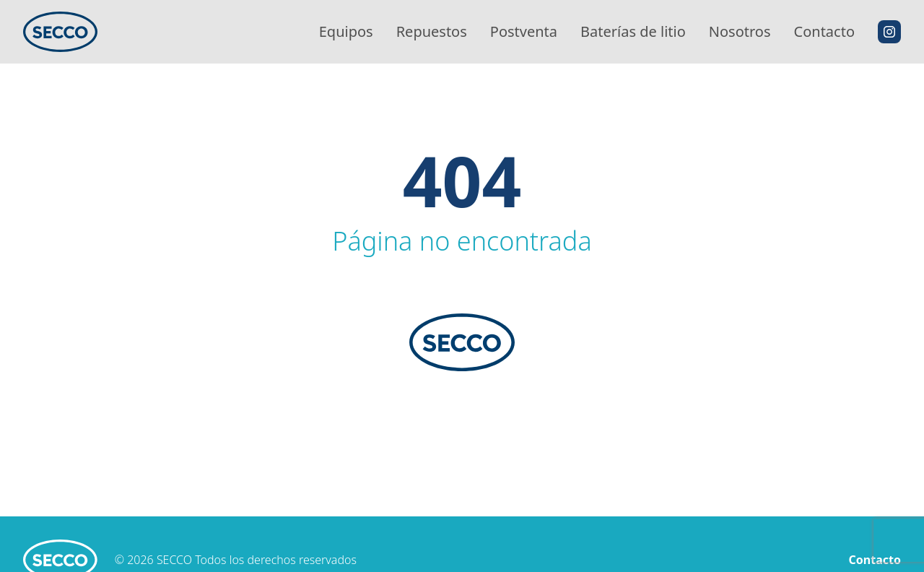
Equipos (346, 31)
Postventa (524, 31)
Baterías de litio (633, 31)
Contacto (824, 31)
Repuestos (432, 31)
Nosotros (740, 31)
